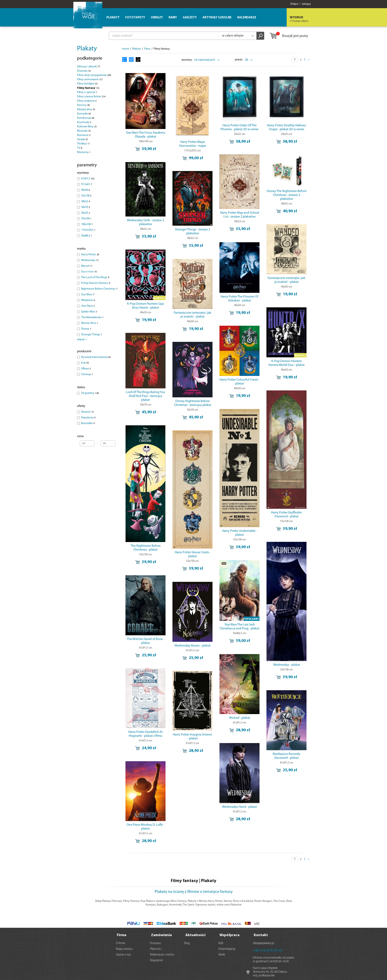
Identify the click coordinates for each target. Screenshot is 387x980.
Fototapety (135, 18)
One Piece (88, 306)
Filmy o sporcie (87, 92)
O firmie (121, 943)
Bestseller (88, 423)
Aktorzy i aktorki (89, 67)
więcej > (82, 339)
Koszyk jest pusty (289, 36)
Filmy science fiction (91, 97)
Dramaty (84, 71)
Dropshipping (227, 948)
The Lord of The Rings (95, 277)
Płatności (156, 948)
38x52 (86, 202)
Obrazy (157, 18)
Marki (222, 954)
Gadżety (190, 18)
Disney (86, 329)
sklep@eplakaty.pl (263, 943)
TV (80, 148)
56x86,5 (87, 236)
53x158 (86, 196)
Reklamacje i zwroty (162, 954)
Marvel (87, 266)
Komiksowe (86, 118)
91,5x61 (87, 184)
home (126, 49)
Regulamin (157, 960)
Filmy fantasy (88, 88)
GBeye (86, 369)
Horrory (83, 105)
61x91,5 (88, 179)
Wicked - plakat (226, 666)
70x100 (86, 219)
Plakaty (87, 49)
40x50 (86, 190)
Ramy (173, 18)
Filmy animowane (90, 79)
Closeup (87, 374)
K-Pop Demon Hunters (96, 283)
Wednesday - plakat (266, 621)
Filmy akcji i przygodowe (94, 75)
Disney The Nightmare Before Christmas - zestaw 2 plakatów (266, 189)
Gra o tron (89, 272)
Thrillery (83, 144)
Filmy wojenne (87, 101)
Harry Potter (90, 255)
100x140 (87, 224)
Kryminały (84, 122)
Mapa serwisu (124, 948)
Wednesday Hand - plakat (226, 751)
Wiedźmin (88, 300)
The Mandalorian (92, 317)
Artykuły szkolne (217, 18)
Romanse (84, 135)
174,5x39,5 (88, 230)
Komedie (84, 114)
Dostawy (155, 943)
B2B (221, 943)
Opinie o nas (123, 954)
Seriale (83, 139)
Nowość (87, 412)
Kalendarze (247, 18)
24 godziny (90, 393)
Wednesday (90, 260)
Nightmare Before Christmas (99, 289)
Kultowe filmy (87, 127)
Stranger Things (92, 335)
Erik (85, 363)
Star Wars (88, 295)
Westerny (84, 152)
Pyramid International (96, 357)
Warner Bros (90, 323)
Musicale (84, 131)
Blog (187, 943)
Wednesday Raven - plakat (186, 599)
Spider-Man (89, 312)
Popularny (88, 418)
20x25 (86, 213)
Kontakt (261, 934)
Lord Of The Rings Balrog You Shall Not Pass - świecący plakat (145, 376)
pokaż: (239, 60)
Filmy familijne (87, 84)
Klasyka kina (86, 109)
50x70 (86, 207)
